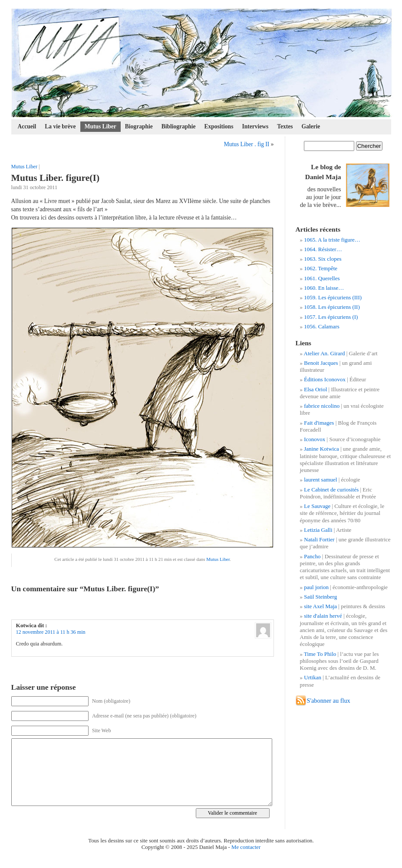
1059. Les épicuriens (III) (333, 297)
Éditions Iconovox (325, 379)
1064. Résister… (323, 249)
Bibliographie (179, 126)
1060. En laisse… (324, 288)
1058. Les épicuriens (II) (332, 307)
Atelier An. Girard (325, 353)
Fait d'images (319, 423)
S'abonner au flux (329, 701)
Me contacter (246, 847)
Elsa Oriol (315, 389)
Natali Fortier (319, 539)
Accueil (27, 126)
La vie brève (60, 126)
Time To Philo (320, 654)
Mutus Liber (100, 126)
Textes (285, 126)
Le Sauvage (317, 506)
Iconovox (315, 439)
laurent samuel (320, 480)
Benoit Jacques (321, 363)
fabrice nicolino (322, 406)
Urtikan (313, 677)
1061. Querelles (322, 278)
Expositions (219, 126)
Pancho (312, 556)
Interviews (255, 126)
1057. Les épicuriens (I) (331, 317)
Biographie (139, 126)
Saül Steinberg (320, 597)
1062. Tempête (321, 268)
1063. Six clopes (323, 259)
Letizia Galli (318, 530)
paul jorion (316, 587)
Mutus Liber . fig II (247, 144)
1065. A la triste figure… (332, 240)
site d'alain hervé (323, 616)
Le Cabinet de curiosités (331, 490)
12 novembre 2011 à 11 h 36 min (51, 632)
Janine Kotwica (321, 449)
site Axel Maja (320, 606)
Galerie (311, 126)
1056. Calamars (322, 326)
